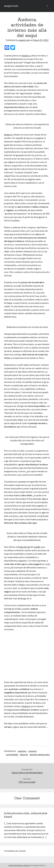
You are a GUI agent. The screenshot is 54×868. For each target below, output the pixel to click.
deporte (24, 754)
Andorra (26, 55)
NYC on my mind (27, 782)
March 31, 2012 (41, 40)
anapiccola (11, 6)
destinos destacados (40, 754)
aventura (22, 751)
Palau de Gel (24, 547)
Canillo (37, 547)
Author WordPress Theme (19, 865)
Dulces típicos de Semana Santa (27, 772)
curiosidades (12, 754)
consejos (32, 751)
